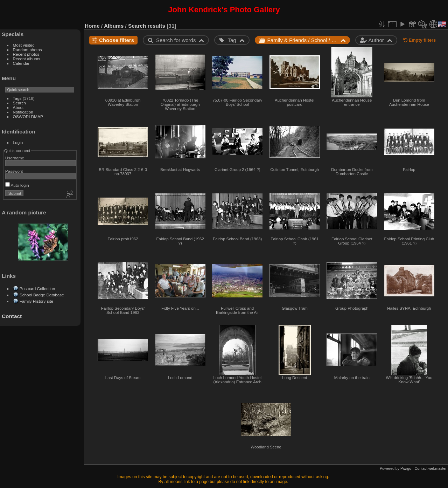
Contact (12, 316)
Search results (147, 26)
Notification (23, 112)
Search (19, 103)
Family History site (36, 301)
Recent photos (26, 54)
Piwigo (406, 468)
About (18, 107)
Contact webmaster (431, 468)
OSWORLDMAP (28, 116)
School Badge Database (42, 295)
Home (92, 26)
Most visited (24, 45)
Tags (17, 98)
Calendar (21, 63)
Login (18, 142)
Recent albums (27, 59)
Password (14, 171)
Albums (114, 26)
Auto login (17, 185)
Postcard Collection (37, 288)
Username (15, 158)
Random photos (27, 50)
